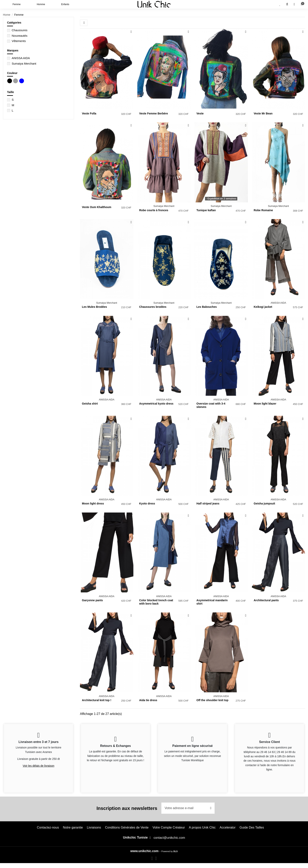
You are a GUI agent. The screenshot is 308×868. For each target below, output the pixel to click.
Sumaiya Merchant (24, 64)
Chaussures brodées (153, 307)
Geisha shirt (90, 404)
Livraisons (94, 827)
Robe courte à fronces (154, 210)
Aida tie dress (148, 700)
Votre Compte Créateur (169, 827)
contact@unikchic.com (169, 838)
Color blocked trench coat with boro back (156, 602)
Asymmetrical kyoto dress (156, 404)
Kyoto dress (147, 503)
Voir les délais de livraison (38, 766)
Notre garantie (73, 827)
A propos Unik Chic (202, 827)
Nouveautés (19, 36)
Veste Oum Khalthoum (97, 207)
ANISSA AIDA (21, 58)
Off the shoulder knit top (212, 700)
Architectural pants (266, 600)
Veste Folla (89, 113)
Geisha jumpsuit (264, 503)
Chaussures (19, 30)
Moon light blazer (265, 404)
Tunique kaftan (206, 210)
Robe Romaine (263, 210)
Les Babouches (207, 307)
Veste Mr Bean (263, 113)
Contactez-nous (48, 827)
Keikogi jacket (263, 307)
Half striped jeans (208, 503)
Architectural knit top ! (97, 700)
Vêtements (19, 41)
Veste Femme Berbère (154, 113)
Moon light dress (93, 503)
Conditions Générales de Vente (127, 827)
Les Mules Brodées (94, 307)
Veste (200, 113)
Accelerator (228, 827)
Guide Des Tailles (252, 827)
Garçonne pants (92, 600)
